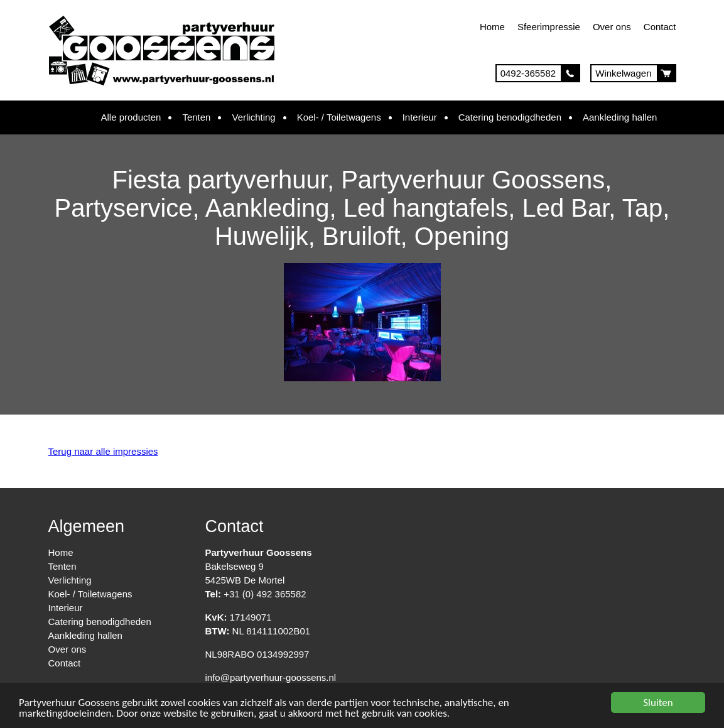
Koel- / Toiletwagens (339, 117)
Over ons (612, 27)
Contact (660, 27)
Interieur (420, 117)
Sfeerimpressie (549, 27)
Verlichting (253, 117)
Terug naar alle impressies (103, 451)
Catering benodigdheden (510, 117)
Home (492, 27)
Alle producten (131, 117)
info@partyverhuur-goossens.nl (271, 677)
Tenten (196, 117)
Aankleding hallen (620, 117)
